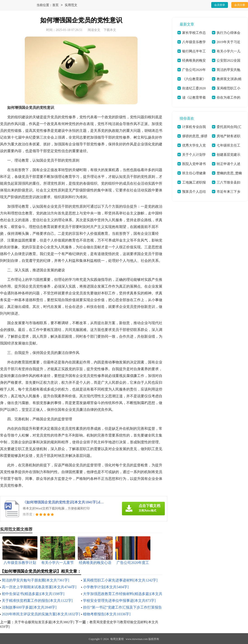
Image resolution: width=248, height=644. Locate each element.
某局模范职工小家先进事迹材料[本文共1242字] (120, 580)
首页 (55, 5)
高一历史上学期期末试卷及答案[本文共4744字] (39, 587)
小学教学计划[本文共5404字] (106, 587)
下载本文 (110, 30)
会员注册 (240, 5)
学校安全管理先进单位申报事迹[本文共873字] (119, 601)
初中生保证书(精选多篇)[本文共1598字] (33, 594)
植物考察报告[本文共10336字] (107, 614)
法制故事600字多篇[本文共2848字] (29, 607)
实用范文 (71, 5)
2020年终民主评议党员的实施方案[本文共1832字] (41, 614)
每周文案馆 (117, 639)
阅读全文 (94, 30)
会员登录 (220, 5)
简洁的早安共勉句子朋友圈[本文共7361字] (36, 580)
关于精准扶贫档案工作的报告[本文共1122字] (37, 601)
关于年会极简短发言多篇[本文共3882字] (44, 622)
